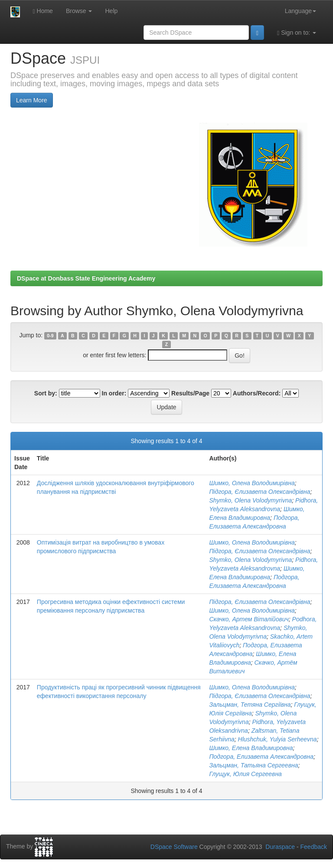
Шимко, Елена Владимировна (251, 748)
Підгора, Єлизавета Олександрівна (260, 492)
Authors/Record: (257, 393)
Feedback (314, 847)
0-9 (50, 336)
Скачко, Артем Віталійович (249, 619)
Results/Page (190, 393)
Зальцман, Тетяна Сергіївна (250, 705)
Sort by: (46, 393)
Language (300, 11)
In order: (114, 393)
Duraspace (280, 847)
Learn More (32, 100)
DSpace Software (174, 847)
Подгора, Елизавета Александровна (261, 757)
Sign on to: (297, 33)
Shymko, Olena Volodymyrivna (250, 500)
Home (43, 11)
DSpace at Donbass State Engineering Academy (86, 278)
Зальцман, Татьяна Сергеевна (253, 765)
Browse (79, 11)
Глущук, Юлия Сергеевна (245, 774)
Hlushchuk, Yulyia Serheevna (277, 739)
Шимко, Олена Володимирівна (252, 483)
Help (111, 11)
